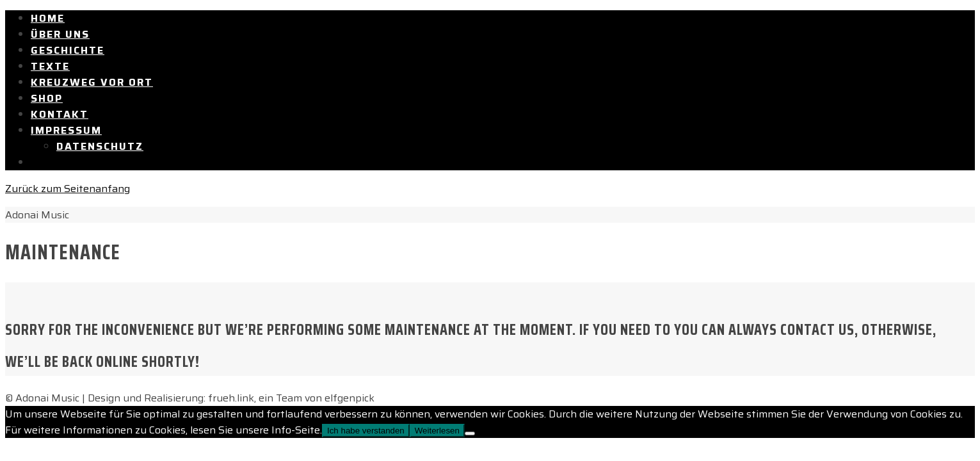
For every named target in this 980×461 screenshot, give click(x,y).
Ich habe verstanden (366, 431)
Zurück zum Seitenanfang (68, 189)
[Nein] (470, 433)
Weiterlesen (437, 431)
